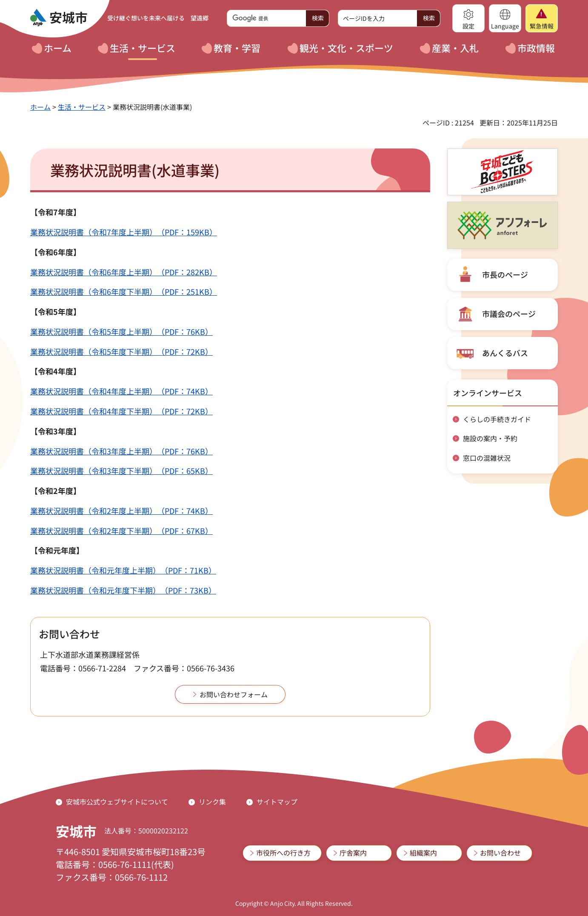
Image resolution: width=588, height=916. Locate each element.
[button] (468, 18)
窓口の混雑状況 (487, 458)
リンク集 (212, 802)
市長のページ (505, 274)
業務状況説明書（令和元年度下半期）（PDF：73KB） (123, 590)
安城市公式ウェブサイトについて (117, 802)
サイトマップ (277, 802)
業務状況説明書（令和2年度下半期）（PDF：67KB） (121, 531)
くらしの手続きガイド (497, 419)
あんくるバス (505, 353)
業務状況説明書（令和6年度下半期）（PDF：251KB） (124, 291)
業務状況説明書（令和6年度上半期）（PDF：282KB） (124, 272)
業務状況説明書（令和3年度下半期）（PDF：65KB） (121, 471)
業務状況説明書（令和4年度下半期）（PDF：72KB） (121, 411)
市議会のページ (509, 314)
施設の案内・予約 (490, 438)
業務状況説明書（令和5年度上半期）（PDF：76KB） (121, 331)
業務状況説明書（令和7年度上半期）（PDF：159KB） (124, 232)
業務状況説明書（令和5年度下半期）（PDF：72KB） (121, 351)
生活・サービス (82, 107)
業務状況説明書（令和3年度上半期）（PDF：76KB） (121, 451)
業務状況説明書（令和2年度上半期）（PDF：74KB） (121, 511)
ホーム (40, 107)
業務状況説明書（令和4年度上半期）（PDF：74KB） (121, 391)
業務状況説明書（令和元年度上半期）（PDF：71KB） (123, 570)
